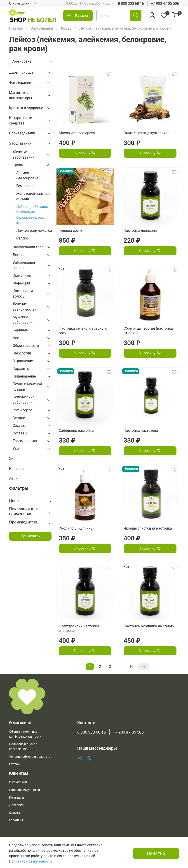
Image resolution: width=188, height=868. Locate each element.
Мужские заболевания (24, 320)
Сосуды (19, 426)
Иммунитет (22, 276)
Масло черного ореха (77, 133)
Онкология (22, 353)
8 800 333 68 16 (131, 4)
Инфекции (21, 283)
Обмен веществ (26, 346)
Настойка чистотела (141, 430)
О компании (19, 4)
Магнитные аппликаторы (20, 95)
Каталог (78, 16)
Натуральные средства (20, 121)
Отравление (23, 361)
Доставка (16, 805)
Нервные (20, 330)
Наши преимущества (25, 790)
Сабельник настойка (76, 430)
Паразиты (21, 369)
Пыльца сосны (71, 231)
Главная (16, 28)
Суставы (20, 433)
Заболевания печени (24, 265)
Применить (30, 536)
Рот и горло (22, 410)
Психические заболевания (24, 400)
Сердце (19, 418)
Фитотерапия (20, 83)
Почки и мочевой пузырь (27, 387)
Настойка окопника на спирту (149, 626)
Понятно (156, 853)
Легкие (19, 255)
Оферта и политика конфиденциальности (25, 734)
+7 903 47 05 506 (165, 4)
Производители (22, 133)
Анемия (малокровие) (28, 175)
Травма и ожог (25, 441)
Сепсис (22, 238)
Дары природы (22, 72)
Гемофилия (26, 186)
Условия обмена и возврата (30, 757)
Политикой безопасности (30, 861)
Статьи (14, 764)
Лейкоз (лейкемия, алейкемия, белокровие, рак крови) (32, 215)
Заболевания (42, 28)
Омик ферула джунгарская (147, 133)
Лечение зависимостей (25, 307)
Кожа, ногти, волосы (23, 294)
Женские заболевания (24, 155)
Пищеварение (24, 376)
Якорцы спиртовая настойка (148, 528)
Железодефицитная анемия (33, 196)
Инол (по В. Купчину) (76, 528)
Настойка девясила (140, 231)
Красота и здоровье (26, 108)
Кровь (66, 28)
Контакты (16, 798)
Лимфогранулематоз (34, 231)
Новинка (16, 469)
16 (131, 667)
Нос (16, 338)
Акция (14, 479)
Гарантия (16, 820)
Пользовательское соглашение (23, 747)
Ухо (16, 449)
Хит (12, 459)
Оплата (15, 813)
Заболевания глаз (28, 247)
